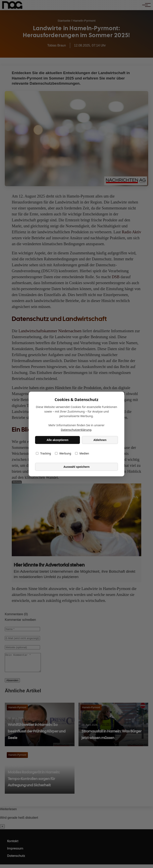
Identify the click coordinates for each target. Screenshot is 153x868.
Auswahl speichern (76, 467)
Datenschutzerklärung (76, 430)
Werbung (63, 453)
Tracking (43, 453)
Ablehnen (100, 440)
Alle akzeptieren (58, 440)
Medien (82, 453)
